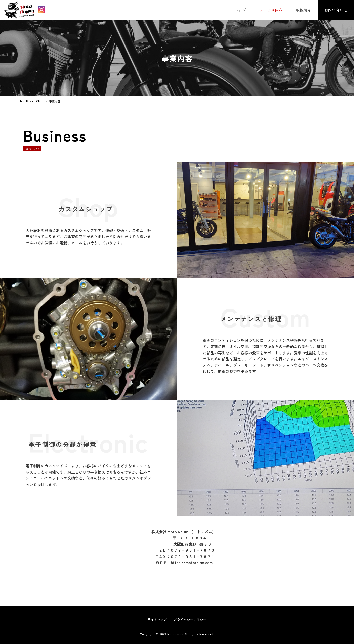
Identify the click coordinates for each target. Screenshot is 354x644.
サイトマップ (157, 620)
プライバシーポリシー (190, 620)
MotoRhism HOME (31, 101)
